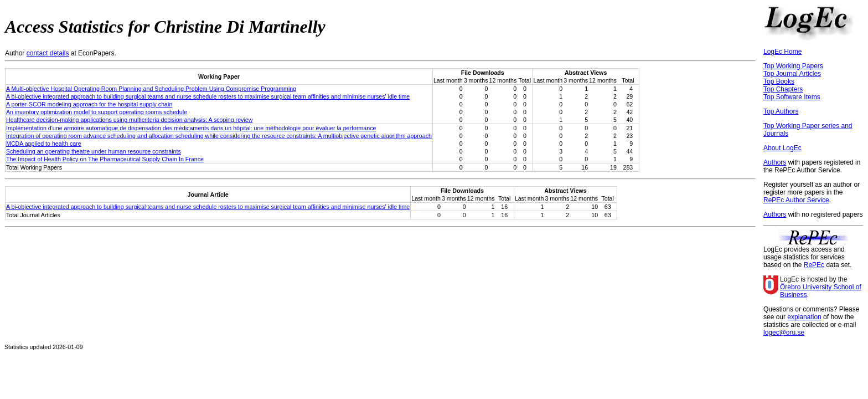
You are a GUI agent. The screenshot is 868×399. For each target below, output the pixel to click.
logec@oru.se (784, 332)
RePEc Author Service (796, 200)
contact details (48, 53)
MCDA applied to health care (44, 144)
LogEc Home (782, 52)
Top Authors (781, 111)
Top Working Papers (793, 66)
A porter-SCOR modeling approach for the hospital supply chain (89, 104)
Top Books (779, 81)
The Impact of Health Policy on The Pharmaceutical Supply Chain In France (105, 159)
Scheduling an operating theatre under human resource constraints (94, 151)
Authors (775, 162)
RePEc (814, 265)
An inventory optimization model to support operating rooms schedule (97, 112)
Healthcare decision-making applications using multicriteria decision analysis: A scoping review (129, 120)
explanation (804, 317)
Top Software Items (792, 97)
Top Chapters (783, 89)
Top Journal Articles (792, 74)
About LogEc (782, 148)
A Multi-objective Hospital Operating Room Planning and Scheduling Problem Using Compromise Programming (151, 89)
